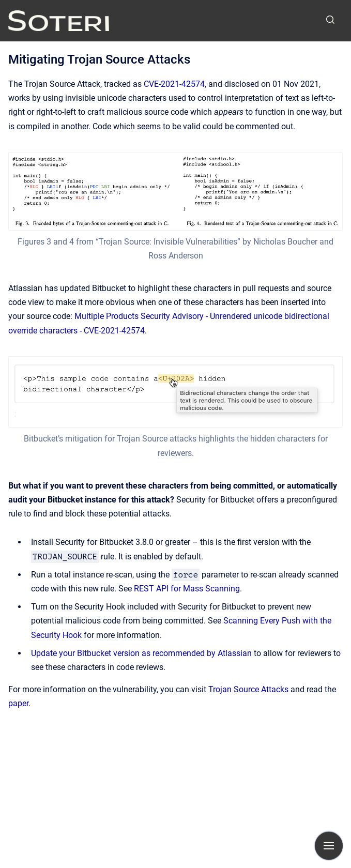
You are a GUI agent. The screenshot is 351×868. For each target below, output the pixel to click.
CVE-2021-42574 (174, 84)
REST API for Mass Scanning (187, 589)
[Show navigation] (329, 846)
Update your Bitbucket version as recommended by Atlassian (141, 653)
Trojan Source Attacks (248, 689)
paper (18, 703)
